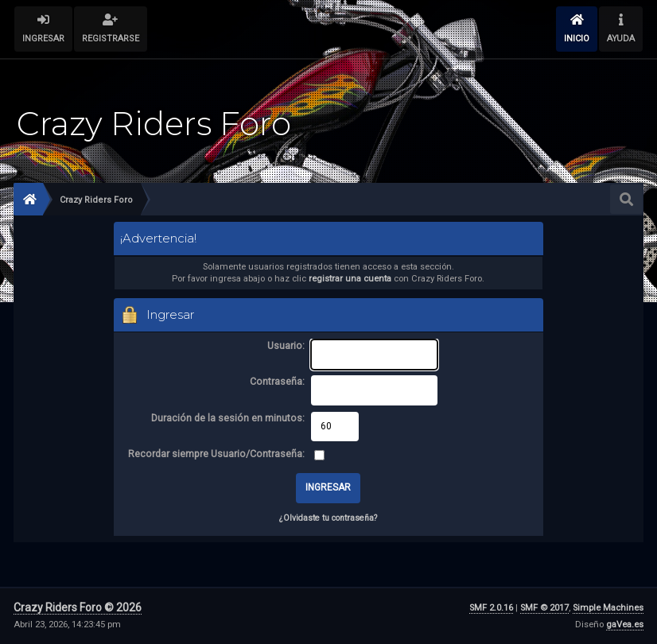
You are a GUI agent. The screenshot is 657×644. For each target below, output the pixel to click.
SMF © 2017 (544, 608)
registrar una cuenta (350, 279)
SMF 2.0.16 (491, 608)
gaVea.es (625, 625)
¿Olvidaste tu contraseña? (328, 518)
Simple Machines (608, 608)
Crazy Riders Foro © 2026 (78, 607)
